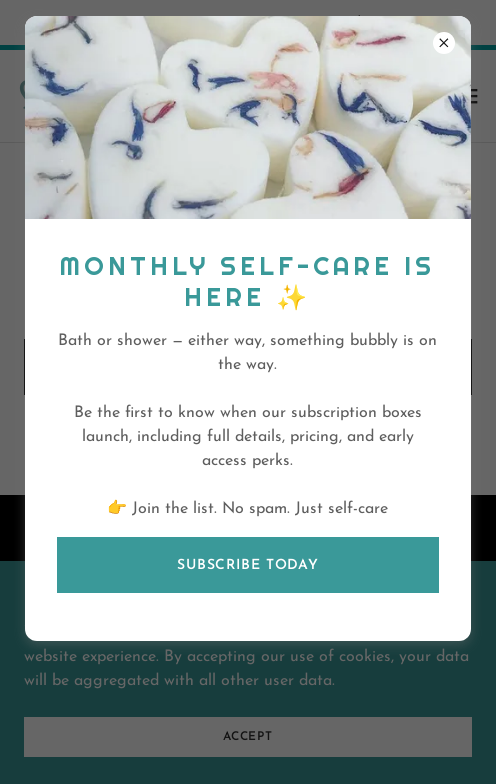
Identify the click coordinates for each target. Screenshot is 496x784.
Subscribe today (248, 565)
